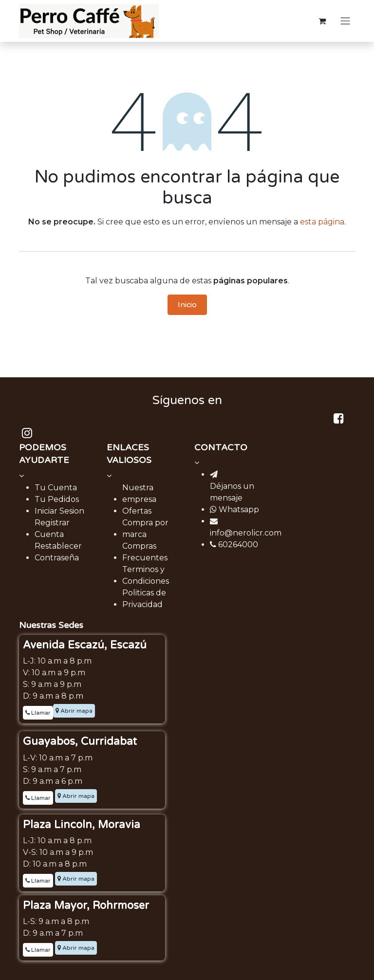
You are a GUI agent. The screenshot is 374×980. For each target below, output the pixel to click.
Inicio (187, 305)
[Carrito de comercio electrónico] (322, 21)
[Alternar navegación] (345, 21)
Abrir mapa (74, 711)
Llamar (38, 713)
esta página (322, 222)
